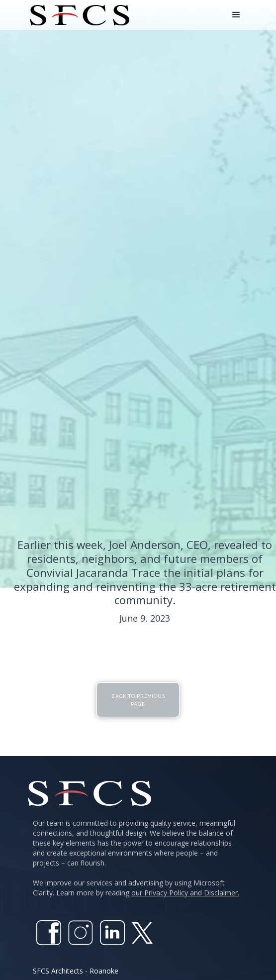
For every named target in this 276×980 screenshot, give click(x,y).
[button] (236, 15)
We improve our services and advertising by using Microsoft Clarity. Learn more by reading (136, 888)
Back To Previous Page (138, 699)
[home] (77, 15)
